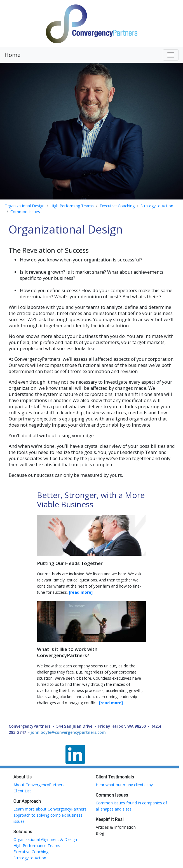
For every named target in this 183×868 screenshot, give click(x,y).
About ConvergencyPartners (39, 785)
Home (12, 55)
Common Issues (25, 212)
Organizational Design (24, 206)
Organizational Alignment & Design (45, 839)
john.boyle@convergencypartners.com (68, 732)
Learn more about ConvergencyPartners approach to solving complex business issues (50, 815)
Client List (22, 791)
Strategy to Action (157, 206)
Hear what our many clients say (124, 785)
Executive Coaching (117, 206)
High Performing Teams (72, 206)
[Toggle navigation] (171, 55)
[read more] (81, 592)
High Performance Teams (37, 846)
